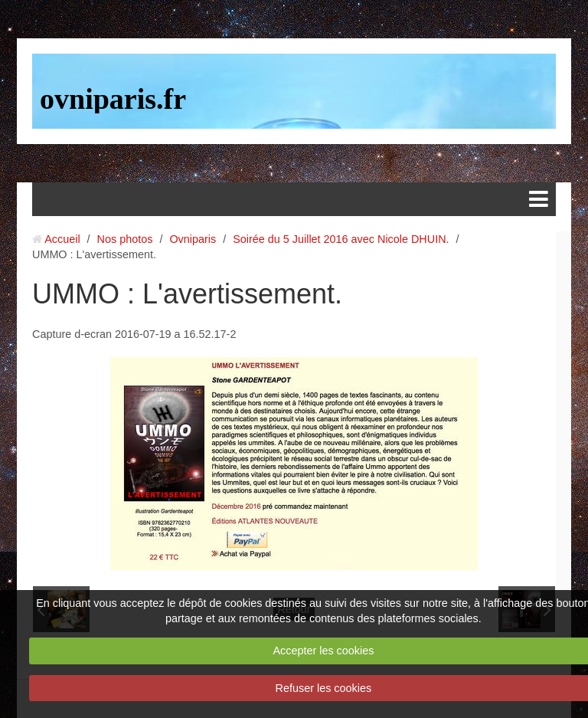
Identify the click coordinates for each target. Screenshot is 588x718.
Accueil (62, 239)
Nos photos (125, 239)
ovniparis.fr (113, 99)
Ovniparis (193, 239)
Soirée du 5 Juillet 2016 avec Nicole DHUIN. (341, 239)
